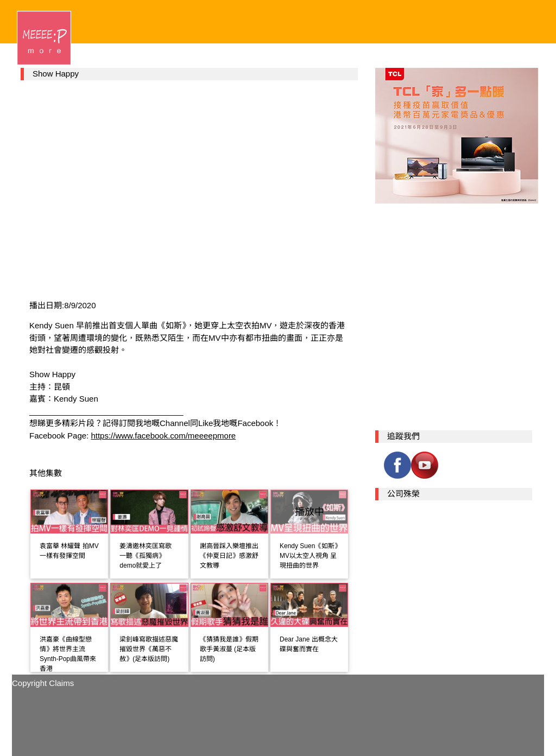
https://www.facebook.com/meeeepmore (163, 436)
